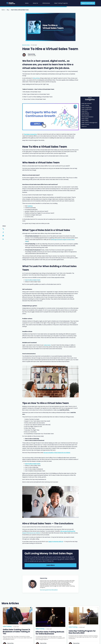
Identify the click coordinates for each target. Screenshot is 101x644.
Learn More (50, 565)
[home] (13, 3)
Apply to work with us (88, 3)
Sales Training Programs (61, 3)
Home (27, 3)
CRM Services (46, 3)
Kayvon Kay (31, 54)
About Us (35, 3)
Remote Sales (26, 45)
